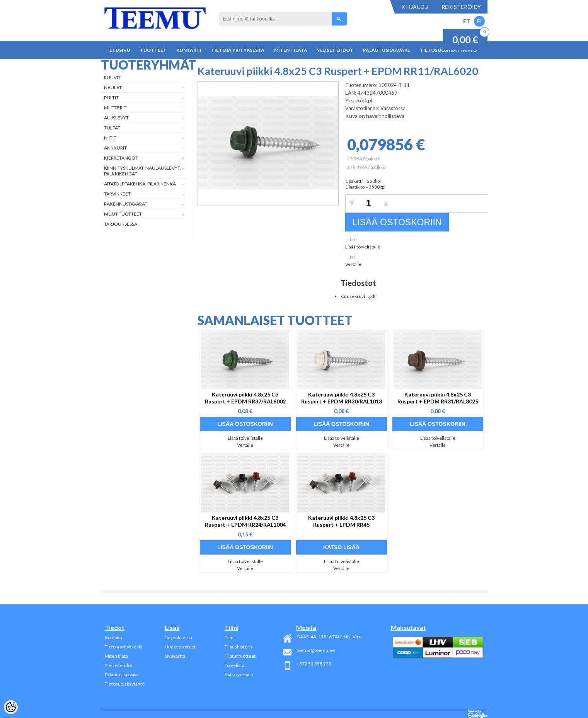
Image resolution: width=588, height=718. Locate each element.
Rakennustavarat (126, 204)
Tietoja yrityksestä (238, 50)
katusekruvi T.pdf (358, 296)
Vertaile (353, 264)
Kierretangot (121, 158)
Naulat (113, 88)
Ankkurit (115, 148)
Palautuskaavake (387, 50)
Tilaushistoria (239, 647)
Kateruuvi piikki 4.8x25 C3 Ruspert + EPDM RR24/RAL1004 (245, 521)
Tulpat (112, 128)
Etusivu (120, 50)
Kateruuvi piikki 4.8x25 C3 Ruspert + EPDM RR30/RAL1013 (342, 398)
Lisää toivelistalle (363, 247)
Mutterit (115, 108)
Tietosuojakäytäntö (125, 684)
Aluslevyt (116, 118)
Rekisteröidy (461, 7)
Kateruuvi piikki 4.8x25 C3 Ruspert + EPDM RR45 (341, 521)
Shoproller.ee (478, 714)
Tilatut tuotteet (240, 656)
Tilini (230, 637)
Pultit (111, 98)
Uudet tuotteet (180, 647)
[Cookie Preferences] (11, 707)
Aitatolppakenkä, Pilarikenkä (140, 184)
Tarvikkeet (117, 194)
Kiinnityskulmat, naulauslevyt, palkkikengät (142, 171)
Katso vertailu (239, 675)
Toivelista (234, 665)
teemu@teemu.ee (316, 650)
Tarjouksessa (121, 224)
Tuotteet (153, 50)
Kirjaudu (415, 7)
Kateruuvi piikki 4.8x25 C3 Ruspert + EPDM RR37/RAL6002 (245, 398)
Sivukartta (175, 656)
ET (467, 21)
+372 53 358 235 (314, 664)
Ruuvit (112, 77)
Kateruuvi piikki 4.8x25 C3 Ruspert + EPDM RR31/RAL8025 (438, 398)
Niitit (110, 138)
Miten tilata (291, 50)
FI (479, 21)
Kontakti (189, 50)
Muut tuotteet (123, 214)
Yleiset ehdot (335, 50)
